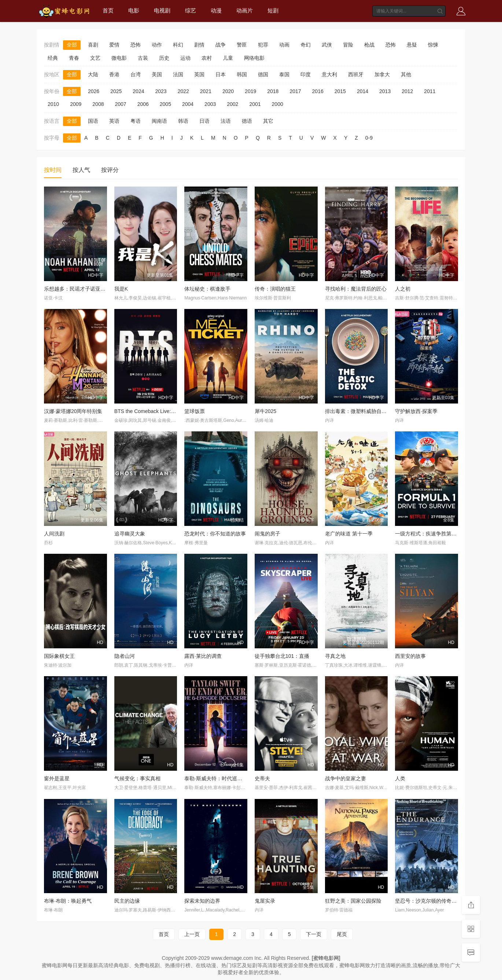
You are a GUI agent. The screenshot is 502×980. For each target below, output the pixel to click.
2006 (143, 104)
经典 (53, 58)
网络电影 (254, 58)
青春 (74, 58)
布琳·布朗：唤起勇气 (68, 901)
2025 (116, 91)
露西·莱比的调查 (203, 656)
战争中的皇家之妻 (346, 778)
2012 (407, 91)
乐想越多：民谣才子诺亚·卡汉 (78, 289)
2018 (273, 91)
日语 (204, 121)
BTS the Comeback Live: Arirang (152, 411)
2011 (430, 91)
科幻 (178, 45)
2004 (188, 104)
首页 (108, 10)
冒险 (348, 45)
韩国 (242, 74)
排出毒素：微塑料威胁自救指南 (361, 411)
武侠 (327, 45)
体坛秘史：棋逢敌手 (207, 289)
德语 (247, 121)
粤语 (136, 121)
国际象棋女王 (59, 656)
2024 (138, 91)
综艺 (191, 10)
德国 (263, 74)
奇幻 (306, 45)
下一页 (314, 934)
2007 (120, 104)
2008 (98, 104)
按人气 (81, 170)
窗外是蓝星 (57, 778)
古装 (143, 58)
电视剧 (162, 10)
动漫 (216, 10)
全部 (72, 45)
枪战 (369, 45)
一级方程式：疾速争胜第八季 (428, 534)
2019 (250, 91)
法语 (226, 121)
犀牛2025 (265, 411)
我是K (121, 289)
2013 (385, 91)
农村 (207, 58)
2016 (318, 91)
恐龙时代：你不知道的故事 (215, 534)
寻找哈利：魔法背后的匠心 (356, 289)
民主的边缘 (127, 901)
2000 (278, 104)
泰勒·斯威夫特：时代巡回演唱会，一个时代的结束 (241, 778)
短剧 (273, 10)
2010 (53, 104)
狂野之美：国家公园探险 (353, 901)
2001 (255, 104)
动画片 (245, 10)
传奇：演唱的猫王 (275, 289)
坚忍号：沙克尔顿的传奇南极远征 (433, 901)
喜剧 (93, 45)
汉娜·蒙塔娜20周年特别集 (73, 411)
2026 (94, 91)
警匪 (242, 45)
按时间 (53, 170)
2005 (165, 104)
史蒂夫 (262, 778)
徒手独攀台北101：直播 (282, 656)
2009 (76, 104)
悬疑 (412, 45)
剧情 (199, 45)
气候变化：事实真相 (137, 778)
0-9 (369, 138)
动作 (157, 45)
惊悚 (433, 45)
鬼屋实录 (265, 901)
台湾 (136, 74)
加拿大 (382, 74)
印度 (306, 74)
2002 (232, 104)
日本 (221, 74)
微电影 (119, 58)
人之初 (403, 289)
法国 (178, 74)
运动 (185, 58)
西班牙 (356, 74)
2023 (161, 91)
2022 (183, 91)
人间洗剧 (54, 534)
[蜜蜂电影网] (326, 958)
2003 (210, 104)
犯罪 (263, 45)
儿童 (228, 58)
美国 (157, 74)
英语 (114, 121)
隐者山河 (125, 656)
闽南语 (159, 121)
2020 (228, 91)
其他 (406, 74)
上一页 (192, 934)
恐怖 (136, 45)
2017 (295, 91)
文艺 (95, 58)
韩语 (183, 121)
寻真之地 (335, 656)
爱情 (114, 45)
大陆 (93, 74)
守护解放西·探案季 (416, 411)
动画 (284, 45)
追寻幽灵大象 (130, 534)
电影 (134, 10)
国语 (93, 121)
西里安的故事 (410, 656)
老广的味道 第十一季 (349, 534)
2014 (363, 91)
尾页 (342, 934)
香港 (114, 74)
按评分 (110, 170)
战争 (221, 45)
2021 (206, 91)
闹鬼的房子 (267, 534)
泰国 (284, 74)
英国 (199, 74)
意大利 (329, 74)
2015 (340, 91)
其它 (268, 121)
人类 (400, 778)
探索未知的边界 (202, 901)
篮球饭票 (195, 411)
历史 (164, 58)
